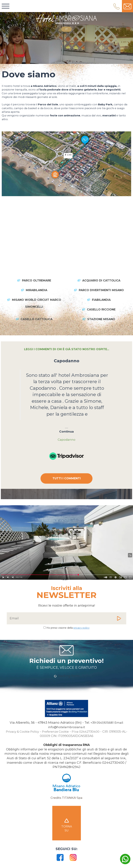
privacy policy (81, 628)
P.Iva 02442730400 (88, 732)
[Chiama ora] (102, 723)
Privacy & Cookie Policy (20, 732)
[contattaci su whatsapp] (125, 860)
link (123, 759)
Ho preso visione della (68, 628)
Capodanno (67, 361)
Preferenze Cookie (56, 732)
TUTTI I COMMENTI (67, 479)
